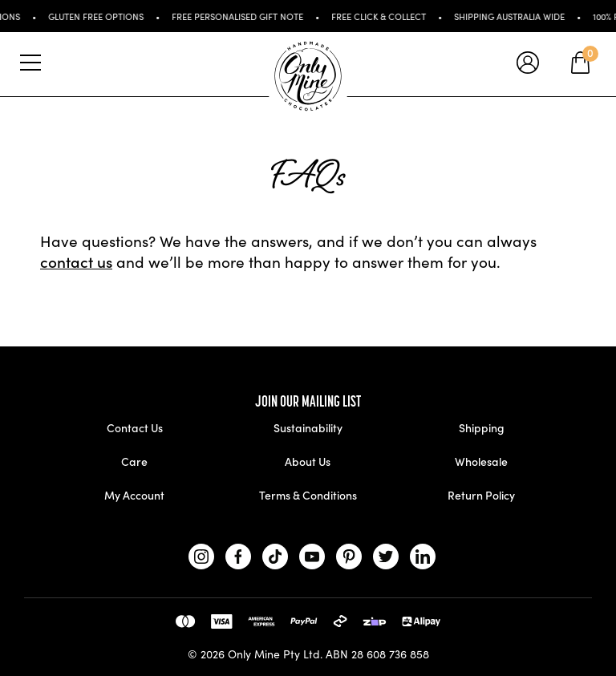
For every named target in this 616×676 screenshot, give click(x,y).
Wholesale (481, 461)
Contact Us (135, 427)
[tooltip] (528, 64)
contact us (76, 261)
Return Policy (481, 495)
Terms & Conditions (308, 495)
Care (134, 461)
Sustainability (308, 427)
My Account (134, 495)
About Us (308, 461)
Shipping (482, 427)
